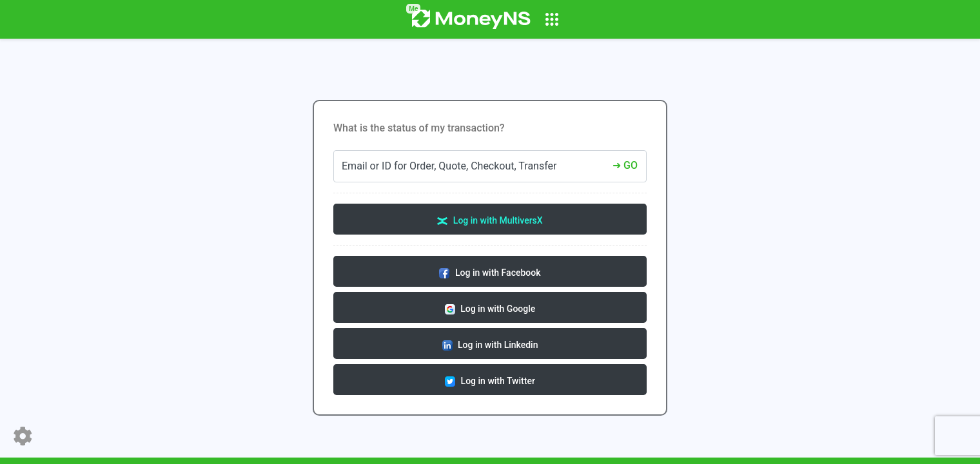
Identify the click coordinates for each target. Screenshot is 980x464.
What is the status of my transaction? (419, 128)
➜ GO (625, 165)
